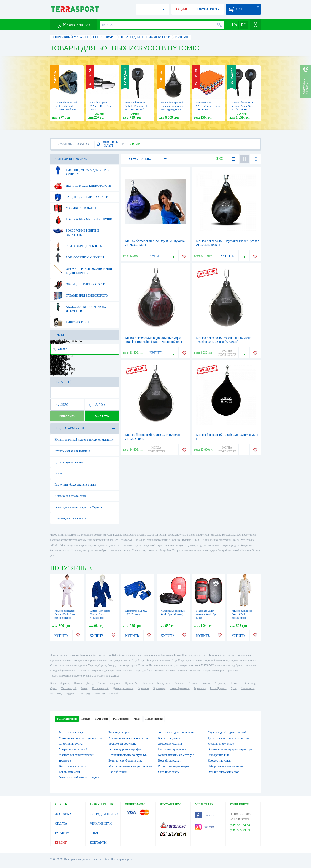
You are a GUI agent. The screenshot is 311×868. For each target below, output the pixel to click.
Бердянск (71, 693)
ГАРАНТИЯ (63, 833)
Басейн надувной (169, 738)
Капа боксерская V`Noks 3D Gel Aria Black (101, 106)
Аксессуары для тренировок (176, 732)
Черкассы (235, 683)
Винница (179, 683)
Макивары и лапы (75, 208)
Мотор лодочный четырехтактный (130, 766)
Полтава (206, 683)
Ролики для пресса (120, 732)
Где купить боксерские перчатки (75, 485)
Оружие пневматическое (224, 772)
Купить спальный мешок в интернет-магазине (84, 440)
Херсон (193, 683)
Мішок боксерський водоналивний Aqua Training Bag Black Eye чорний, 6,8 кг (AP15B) (172, 109)
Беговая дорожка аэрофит (125, 749)
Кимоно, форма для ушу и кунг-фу (82, 171)
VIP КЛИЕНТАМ (101, 824)
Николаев (148, 683)
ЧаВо (137, 719)
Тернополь (200, 688)
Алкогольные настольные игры (128, 738)
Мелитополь (248, 688)
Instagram (205, 827)
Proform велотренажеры (173, 766)
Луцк (233, 688)
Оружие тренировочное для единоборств (83, 269)
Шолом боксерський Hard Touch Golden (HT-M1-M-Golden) (66, 106)
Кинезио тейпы (72, 322)
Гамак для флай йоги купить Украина (79, 507)
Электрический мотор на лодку (79, 777)
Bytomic (60, 349)
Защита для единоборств (81, 197)
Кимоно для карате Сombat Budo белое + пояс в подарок (66, 614)
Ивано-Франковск (179, 688)
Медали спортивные (221, 744)
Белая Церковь (218, 688)
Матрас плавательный (73, 749)
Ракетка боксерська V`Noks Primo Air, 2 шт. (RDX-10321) (243, 106)
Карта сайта (101, 859)
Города (86, 719)
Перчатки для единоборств (82, 186)
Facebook (204, 815)
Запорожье (115, 683)
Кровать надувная (219, 761)
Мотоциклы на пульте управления (81, 738)
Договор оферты (121, 859)
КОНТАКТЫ (98, 843)
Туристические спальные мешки (229, 738)
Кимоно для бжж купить (70, 518)
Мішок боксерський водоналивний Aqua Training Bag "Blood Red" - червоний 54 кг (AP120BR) (154, 342)
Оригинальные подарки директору (230, 749)
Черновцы (143, 688)
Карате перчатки (70, 772)
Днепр (90, 683)
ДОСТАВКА (63, 814)
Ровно (84, 688)
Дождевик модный (170, 744)
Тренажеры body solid (122, 744)
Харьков (65, 683)
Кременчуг (159, 688)
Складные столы (169, 772)
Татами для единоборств (80, 296)
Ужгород (85, 693)
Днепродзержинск (123, 688)
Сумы (53, 688)
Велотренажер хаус (71, 732)
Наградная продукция (172, 749)
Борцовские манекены (79, 258)
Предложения (154, 719)
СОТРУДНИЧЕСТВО (104, 814)
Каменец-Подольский (106, 693)
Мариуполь (163, 683)
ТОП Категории (67, 719)
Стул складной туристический (227, 732)
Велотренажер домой (73, 766)
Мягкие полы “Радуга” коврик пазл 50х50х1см (208, 106)
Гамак (59, 473)
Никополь (56, 693)
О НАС (95, 833)
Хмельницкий (69, 688)
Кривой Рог (131, 683)
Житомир (250, 683)
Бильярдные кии (218, 755)
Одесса (78, 683)
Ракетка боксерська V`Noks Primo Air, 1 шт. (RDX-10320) (136, 106)
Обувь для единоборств (79, 284)
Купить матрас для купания (72, 451)
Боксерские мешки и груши (83, 220)
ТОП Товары (121, 719)
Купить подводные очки (70, 462)
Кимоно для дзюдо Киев (70, 496)
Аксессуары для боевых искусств (80, 307)
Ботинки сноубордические (125, 761)
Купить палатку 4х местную (176, 755)
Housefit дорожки (169, 761)
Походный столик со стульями (128, 755)
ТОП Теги (101, 719)
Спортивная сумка (71, 744)
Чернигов (220, 683)
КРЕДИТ (61, 843)
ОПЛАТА (61, 824)
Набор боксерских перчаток (226, 766)
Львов (101, 683)
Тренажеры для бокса (78, 246)
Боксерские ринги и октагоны (76, 231)
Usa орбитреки (118, 772)
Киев (53, 683)
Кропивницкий (100, 688)
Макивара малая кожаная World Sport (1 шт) (208, 614)
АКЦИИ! (181, 9)
